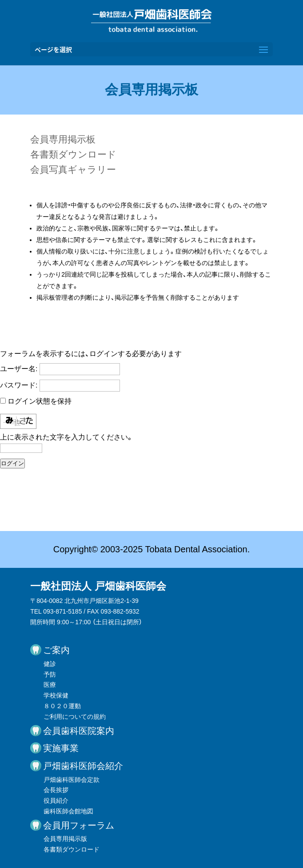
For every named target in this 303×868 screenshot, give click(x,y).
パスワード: (19, 385)
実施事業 (61, 748)
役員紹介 (56, 801)
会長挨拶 (56, 790)
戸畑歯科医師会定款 (72, 780)
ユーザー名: (19, 369)
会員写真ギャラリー (73, 169)
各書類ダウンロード (73, 154)
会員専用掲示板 (63, 139)
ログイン (12, 463)
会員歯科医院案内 (79, 731)
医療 (50, 685)
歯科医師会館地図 (68, 811)
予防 (50, 674)
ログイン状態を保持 (40, 401)
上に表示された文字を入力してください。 (67, 437)
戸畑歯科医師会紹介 (83, 766)
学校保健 (56, 695)
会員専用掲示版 (65, 839)
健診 (50, 664)
